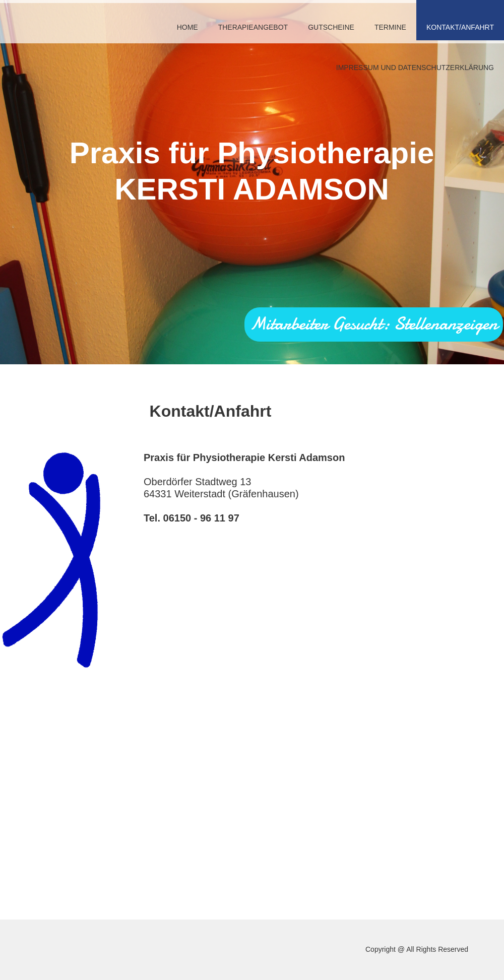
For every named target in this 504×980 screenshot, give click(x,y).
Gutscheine (331, 27)
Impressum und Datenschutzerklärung (415, 68)
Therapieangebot (253, 27)
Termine (390, 27)
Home (187, 27)
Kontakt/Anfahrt (460, 27)
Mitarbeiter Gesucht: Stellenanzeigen (374, 324)
